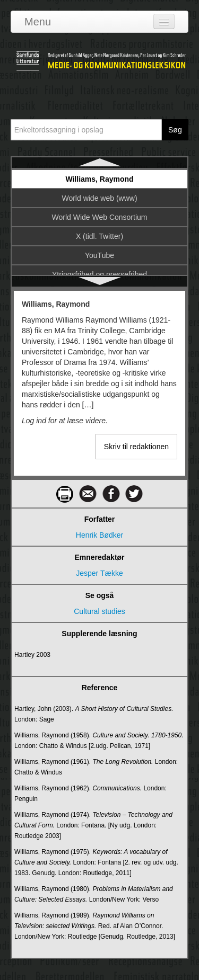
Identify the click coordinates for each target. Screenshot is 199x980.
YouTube (99, 255)
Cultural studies (99, 611)
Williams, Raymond (99, 179)
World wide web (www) (99, 198)
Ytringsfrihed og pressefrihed (99, 274)
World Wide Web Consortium (100, 217)
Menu (38, 22)
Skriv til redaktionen (136, 447)
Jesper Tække (99, 573)
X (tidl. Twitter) (99, 236)
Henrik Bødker (99, 535)
